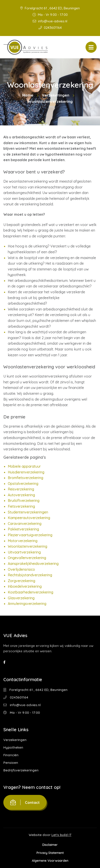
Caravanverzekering (25, 524)
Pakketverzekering (23, 529)
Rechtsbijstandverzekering (30, 575)
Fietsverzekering (21, 506)
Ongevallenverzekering (27, 558)
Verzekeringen (56, 95)
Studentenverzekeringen (28, 512)
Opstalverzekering (23, 484)
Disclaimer (50, 845)
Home (28, 95)
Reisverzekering (21, 489)
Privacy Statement (50, 853)
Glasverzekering (21, 598)
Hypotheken (13, 747)
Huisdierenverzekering (26, 472)
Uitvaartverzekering (24, 552)
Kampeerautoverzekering (29, 518)
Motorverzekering (23, 541)
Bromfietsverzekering (26, 478)
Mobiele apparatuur (24, 466)
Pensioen (11, 763)
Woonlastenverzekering (28, 546)
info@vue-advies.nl (50, 21)
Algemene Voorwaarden (50, 861)
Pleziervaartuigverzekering (30, 535)
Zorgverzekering (21, 581)
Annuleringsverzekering (27, 604)
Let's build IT (61, 835)
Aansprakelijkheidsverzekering (33, 564)
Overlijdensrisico (21, 569)
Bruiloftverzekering (24, 501)
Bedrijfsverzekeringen (21, 770)
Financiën (11, 755)
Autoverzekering (21, 495)
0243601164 (50, 28)
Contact (25, 802)
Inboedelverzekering (25, 586)
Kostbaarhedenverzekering (31, 592)
